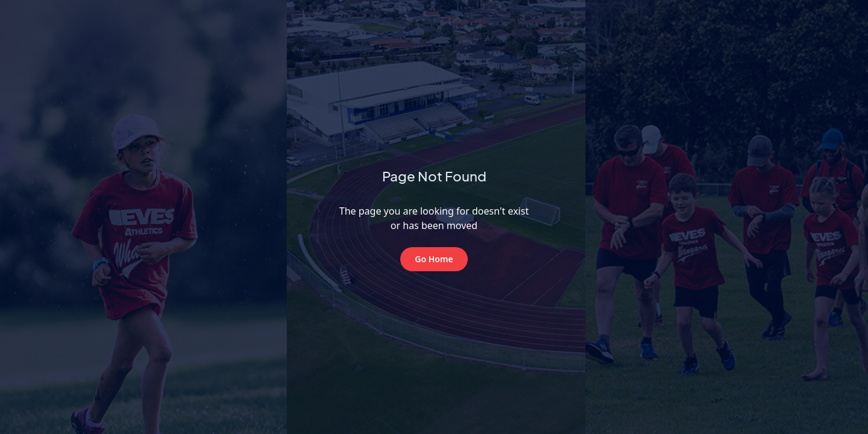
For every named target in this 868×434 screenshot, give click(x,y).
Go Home (434, 259)
